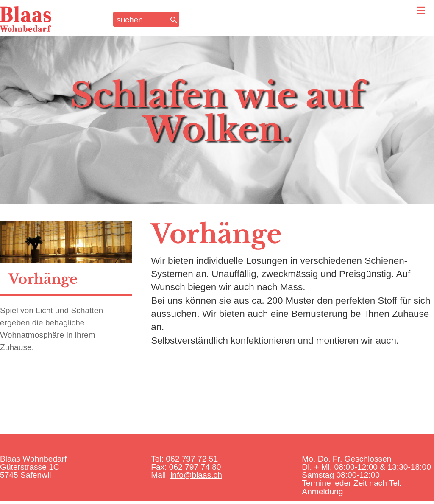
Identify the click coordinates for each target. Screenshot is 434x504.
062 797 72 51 (192, 459)
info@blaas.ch (196, 475)
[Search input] (141, 19)
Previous (21, 106)
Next (413, 106)
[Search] (174, 19)
